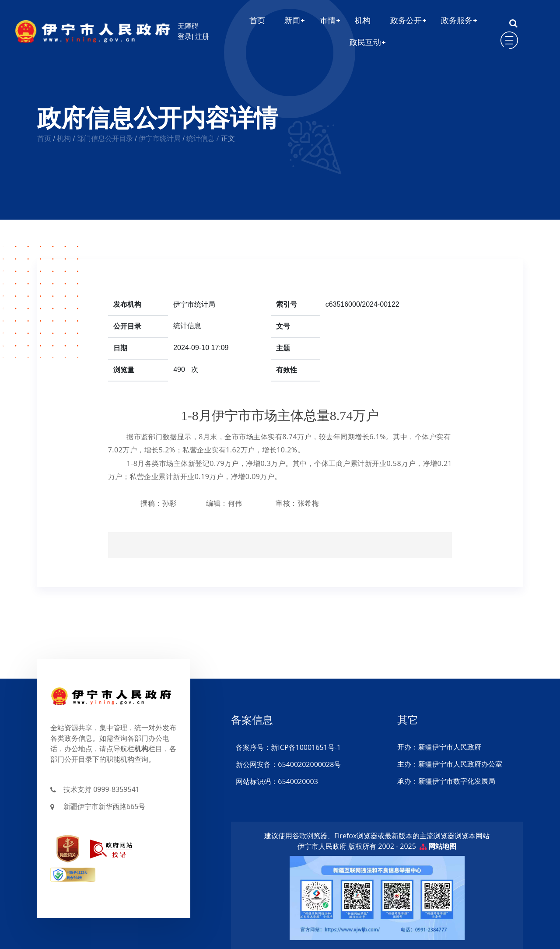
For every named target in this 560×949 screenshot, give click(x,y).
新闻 (292, 21)
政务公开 (406, 21)
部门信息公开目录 (105, 138)
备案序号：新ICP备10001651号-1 (288, 747)
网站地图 (442, 846)
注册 (204, 37)
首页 (257, 21)
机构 (363, 21)
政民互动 (365, 42)
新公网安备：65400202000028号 (288, 764)
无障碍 (188, 26)
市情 (328, 21)
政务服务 (457, 21)
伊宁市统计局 (160, 138)
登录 (185, 37)
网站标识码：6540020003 (276, 781)
